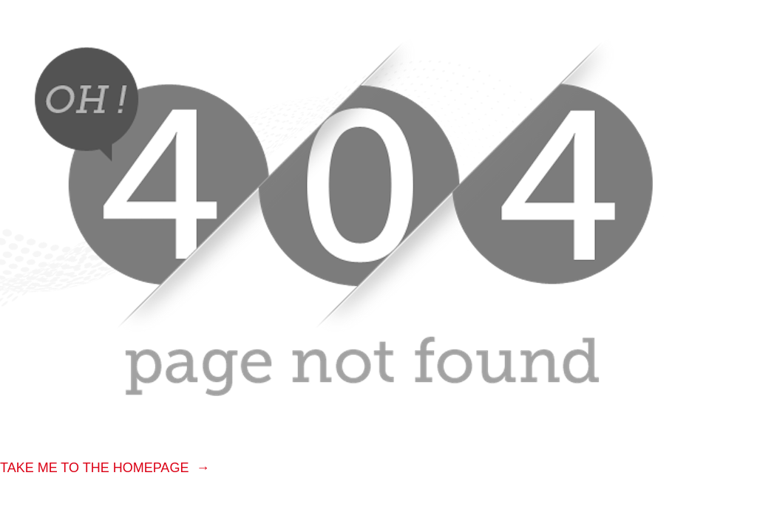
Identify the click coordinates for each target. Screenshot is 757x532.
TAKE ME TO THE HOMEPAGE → (105, 468)
